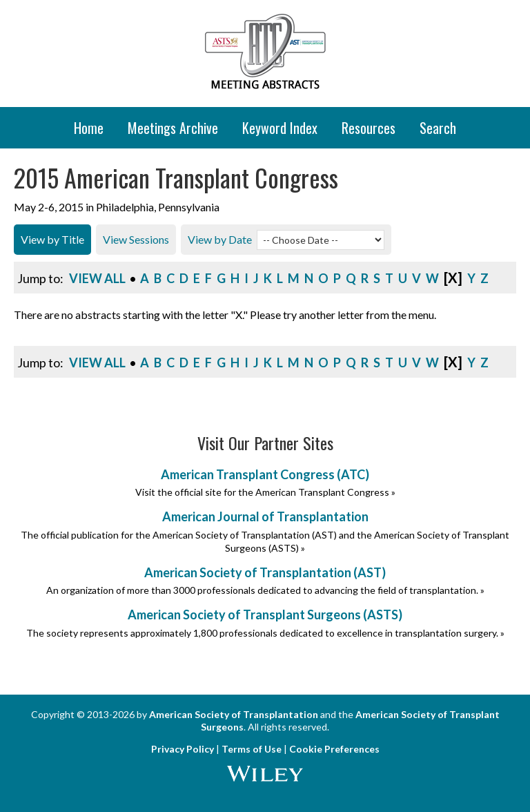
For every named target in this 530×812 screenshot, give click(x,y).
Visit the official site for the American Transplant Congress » (265, 492)
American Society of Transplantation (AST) (265, 572)
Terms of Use (252, 749)
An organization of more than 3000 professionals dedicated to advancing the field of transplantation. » (265, 590)
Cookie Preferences (334, 749)
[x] (453, 278)
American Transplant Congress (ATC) (265, 474)
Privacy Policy (183, 749)
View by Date (220, 239)
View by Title (52, 239)
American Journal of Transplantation (265, 516)
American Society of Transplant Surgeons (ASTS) (265, 615)
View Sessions (136, 239)
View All (97, 278)
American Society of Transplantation (234, 714)
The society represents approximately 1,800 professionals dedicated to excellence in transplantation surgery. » (265, 633)
